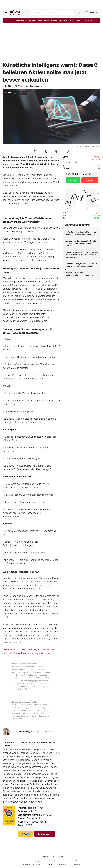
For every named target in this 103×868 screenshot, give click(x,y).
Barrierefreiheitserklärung (31, 861)
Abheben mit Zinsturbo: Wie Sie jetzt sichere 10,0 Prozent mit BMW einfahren (81, 243)
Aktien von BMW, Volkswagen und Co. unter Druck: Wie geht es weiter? (82, 265)
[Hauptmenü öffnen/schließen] (6, 12)
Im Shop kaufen (45, 834)
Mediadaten (77, 865)
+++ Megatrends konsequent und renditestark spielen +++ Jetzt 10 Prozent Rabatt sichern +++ (52, 20)
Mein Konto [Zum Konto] (92, 12)
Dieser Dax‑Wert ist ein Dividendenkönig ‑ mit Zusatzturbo (80, 274)
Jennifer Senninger (24, 732)
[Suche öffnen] (52, 13)
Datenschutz (52, 861)
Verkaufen (90, 180)
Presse (78, 861)
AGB (66, 861)
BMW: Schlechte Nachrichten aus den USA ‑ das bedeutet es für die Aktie (81, 233)
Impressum (62, 865)
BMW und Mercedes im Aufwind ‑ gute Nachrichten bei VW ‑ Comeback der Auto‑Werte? (82, 255)
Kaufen (73, 180)
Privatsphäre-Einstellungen (31, 865)
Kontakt (49, 865)
